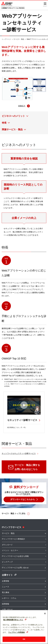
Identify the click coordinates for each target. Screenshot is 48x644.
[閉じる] (45, 614)
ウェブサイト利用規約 (17, 632)
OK (24, 639)
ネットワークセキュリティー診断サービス (19, 453)
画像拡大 (22, 106)
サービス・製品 (19, 39)
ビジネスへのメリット (13, 116)
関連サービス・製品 (12, 129)
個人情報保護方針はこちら (13, 620)
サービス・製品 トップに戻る (14, 513)
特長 (4, 123)
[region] (24, 627)
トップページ (6, 39)
